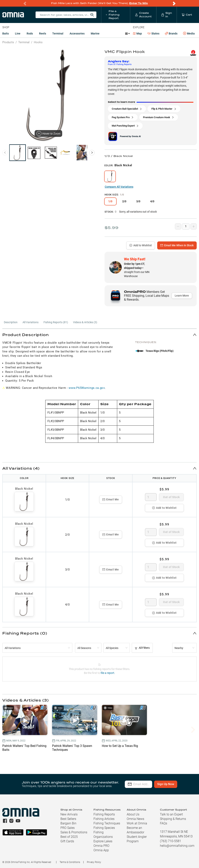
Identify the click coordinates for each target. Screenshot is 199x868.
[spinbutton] (151, 497)
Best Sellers (68, 819)
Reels (43, 33)
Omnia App (101, 850)
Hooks (38, 42)
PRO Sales (68, 828)
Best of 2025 (69, 837)
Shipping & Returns (173, 819)
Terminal (58, 33)
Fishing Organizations (103, 835)
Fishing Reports (104, 814)
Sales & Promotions (74, 832)
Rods (30, 33)
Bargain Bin (68, 823)
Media (189, 33)
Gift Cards (67, 841)
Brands (171, 34)
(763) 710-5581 (171, 841)
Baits (6, 33)
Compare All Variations (119, 187)
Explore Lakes (103, 841)
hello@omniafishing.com (177, 846)
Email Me (111, 499)
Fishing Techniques (107, 823)
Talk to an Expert (171, 814)
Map (137, 33)
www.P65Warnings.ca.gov (87, 388)
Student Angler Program (137, 839)
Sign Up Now (176, 784)
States (153, 34)
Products (8, 42)
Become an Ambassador (135, 830)
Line (18, 33)
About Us (133, 814)
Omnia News (135, 819)
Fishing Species (104, 828)
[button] (99, 335)
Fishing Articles (104, 819)
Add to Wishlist (141, 245)
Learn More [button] (182, 296)
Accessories (77, 33)
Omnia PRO (101, 846)
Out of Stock (171, 497)
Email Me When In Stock (177, 245)
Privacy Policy (94, 862)
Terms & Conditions (70, 862)
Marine (95, 33)
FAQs (164, 823)
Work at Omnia (137, 823)
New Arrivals (69, 814)
